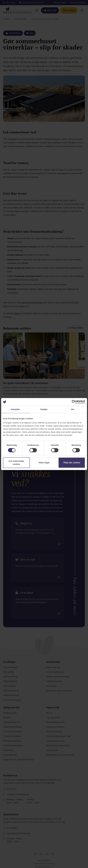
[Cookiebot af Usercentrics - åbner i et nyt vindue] (74, 402)
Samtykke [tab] (15, 409)
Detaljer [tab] (44, 409)
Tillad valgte (44, 463)
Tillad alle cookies (72, 463)
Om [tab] (73, 409)
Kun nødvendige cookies (16, 463)
